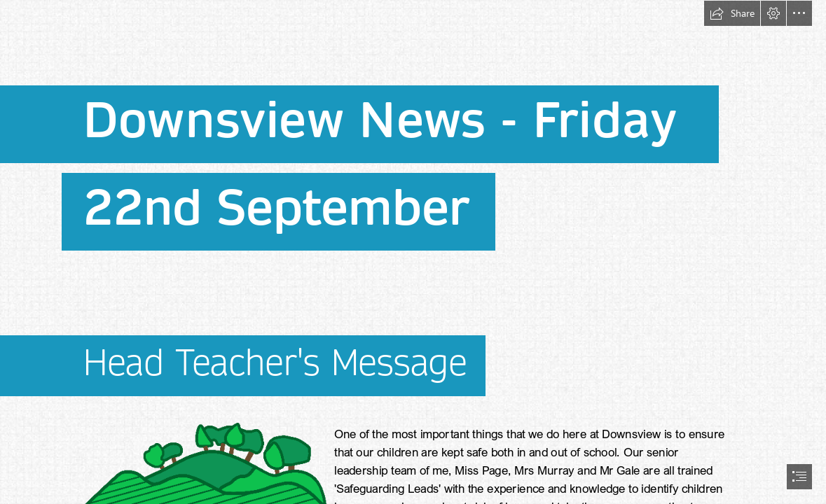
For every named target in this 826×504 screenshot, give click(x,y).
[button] (732, 13)
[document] (413, 252)
